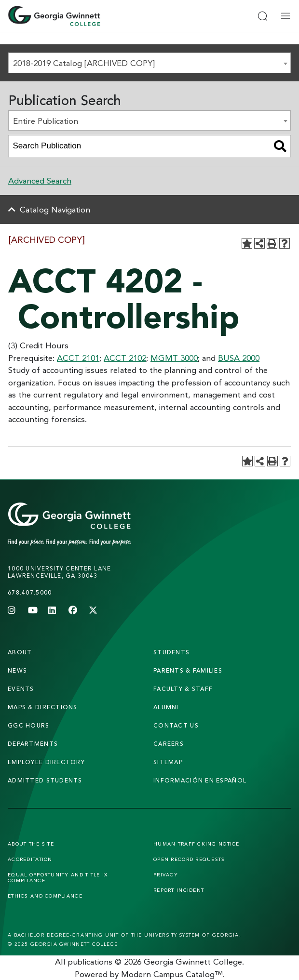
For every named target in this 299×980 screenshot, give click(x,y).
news (17, 670)
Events (21, 689)
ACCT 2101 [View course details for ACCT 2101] (78, 358)
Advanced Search (40, 180)
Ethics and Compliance (45, 896)
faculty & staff (183, 689)
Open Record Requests (189, 859)
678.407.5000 (30, 592)
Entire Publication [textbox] (46, 121)
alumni (166, 707)
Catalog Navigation (55, 209)
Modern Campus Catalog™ (172, 974)
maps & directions (43, 707)
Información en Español (200, 780)
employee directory (46, 762)
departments (33, 744)
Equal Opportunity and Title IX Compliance (58, 877)
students (171, 652)
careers (169, 744)
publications (90, 961)
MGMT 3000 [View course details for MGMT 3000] (174, 358)
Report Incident (179, 890)
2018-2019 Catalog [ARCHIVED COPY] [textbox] (84, 63)
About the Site (31, 844)
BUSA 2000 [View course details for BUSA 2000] (239, 358)
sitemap (168, 762)
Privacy (166, 874)
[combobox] (149, 63)
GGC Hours (29, 725)
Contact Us (176, 725)
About (20, 652)
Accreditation (30, 859)
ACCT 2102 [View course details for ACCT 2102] (125, 358)
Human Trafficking (197, 844)
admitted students (45, 780)
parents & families (188, 670)
